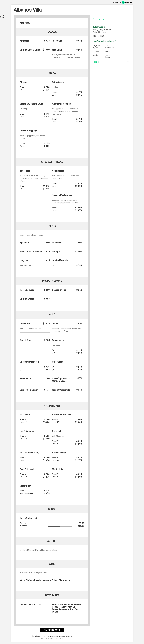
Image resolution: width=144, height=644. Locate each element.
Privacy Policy (58, 638)
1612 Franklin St (99, 27)
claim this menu (52, 630)
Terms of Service (47, 638)
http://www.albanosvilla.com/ (104, 41)
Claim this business (100, 32)
